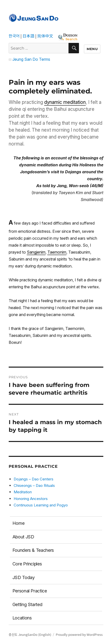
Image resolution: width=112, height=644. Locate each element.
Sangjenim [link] (36, 252)
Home (19, 523)
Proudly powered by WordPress (79, 634)
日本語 (28, 36)
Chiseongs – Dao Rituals (34, 485)
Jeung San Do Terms (29, 59)
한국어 (14, 36)
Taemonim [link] (57, 252)
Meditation (23, 492)
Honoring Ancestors (31, 499)
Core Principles (27, 564)
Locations (22, 618)
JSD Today (24, 577)
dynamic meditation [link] (65, 102)
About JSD (23, 537)
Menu (92, 49)
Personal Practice (30, 591)
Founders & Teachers (33, 550)
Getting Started (27, 604)
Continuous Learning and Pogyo (41, 505)
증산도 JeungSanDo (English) (30, 634)
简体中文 (45, 36)
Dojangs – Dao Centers (34, 479)
